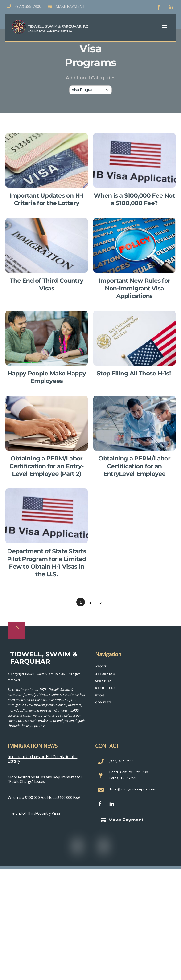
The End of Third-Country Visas (34, 813)
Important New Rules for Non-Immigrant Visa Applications (134, 288)
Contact (103, 702)
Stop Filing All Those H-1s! (134, 373)
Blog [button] (100, 695)
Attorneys (105, 674)
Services (104, 681)
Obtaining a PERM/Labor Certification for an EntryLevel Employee (134, 466)
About (101, 666)
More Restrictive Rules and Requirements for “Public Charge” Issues (45, 779)
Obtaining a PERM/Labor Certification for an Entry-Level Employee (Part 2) (47, 466)
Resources (105, 688)
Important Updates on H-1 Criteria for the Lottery (43, 759)
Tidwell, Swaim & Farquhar (44, 658)
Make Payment (122, 820)
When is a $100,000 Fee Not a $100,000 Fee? (44, 797)
